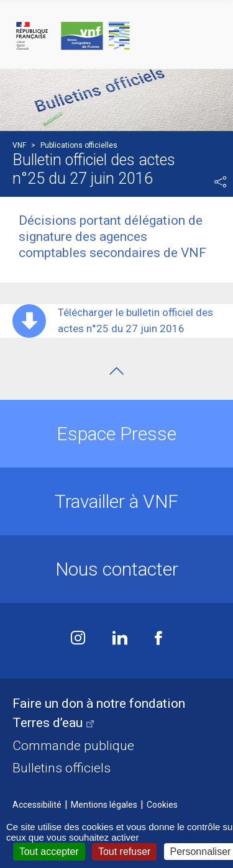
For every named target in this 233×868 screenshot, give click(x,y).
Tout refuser (124, 852)
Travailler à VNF (116, 501)
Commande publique (73, 746)
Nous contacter (117, 569)
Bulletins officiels (62, 768)
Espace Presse (116, 434)
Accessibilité (37, 805)
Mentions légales (104, 805)
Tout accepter (49, 852)
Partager (221, 182)
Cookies (162, 805)
